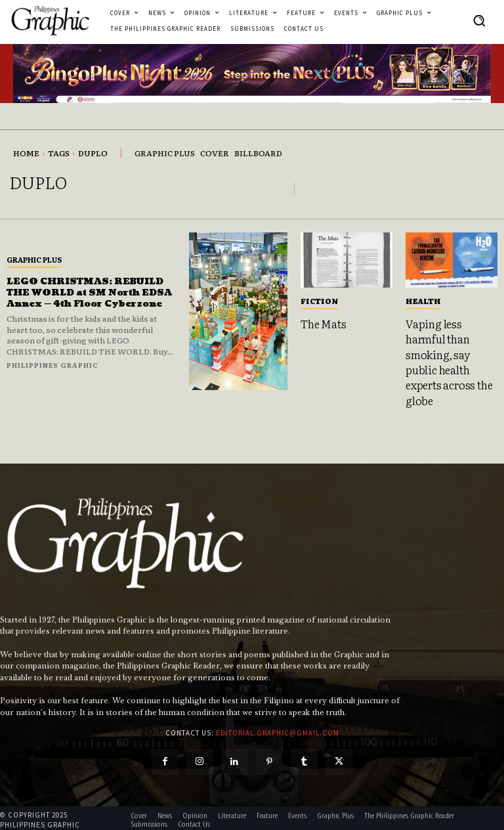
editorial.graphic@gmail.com (278, 729)
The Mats (323, 323)
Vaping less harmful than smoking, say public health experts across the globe (448, 360)
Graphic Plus (34, 254)
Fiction (319, 301)
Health (423, 301)
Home (26, 153)
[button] (479, 20)
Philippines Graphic (52, 370)
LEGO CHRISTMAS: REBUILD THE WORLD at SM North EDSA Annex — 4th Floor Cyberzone (89, 293)
